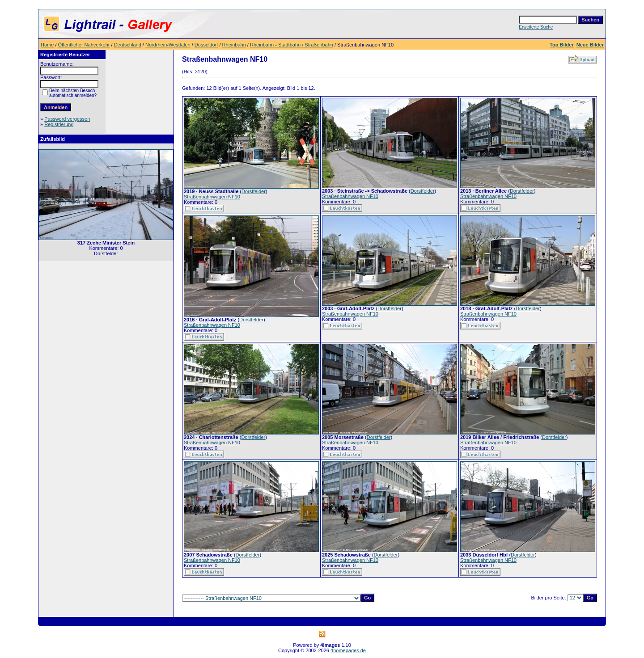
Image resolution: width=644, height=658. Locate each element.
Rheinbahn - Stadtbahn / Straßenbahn (292, 45)
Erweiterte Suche (536, 27)
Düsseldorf (206, 45)
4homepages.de (348, 650)
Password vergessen (67, 119)
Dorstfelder (254, 191)
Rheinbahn (234, 45)
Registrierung (59, 124)
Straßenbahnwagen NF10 (212, 197)
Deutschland (128, 45)
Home (47, 45)
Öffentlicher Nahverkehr (84, 45)
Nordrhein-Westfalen (168, 45)
